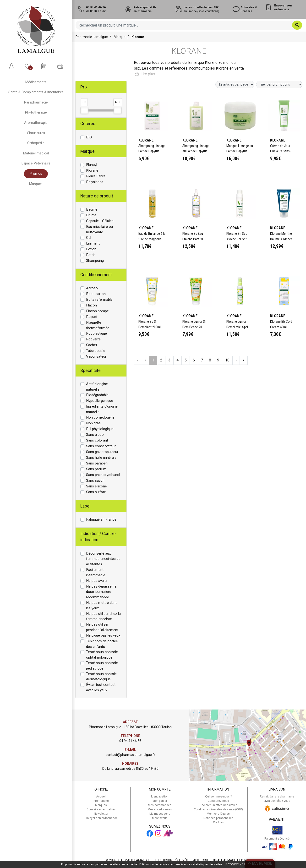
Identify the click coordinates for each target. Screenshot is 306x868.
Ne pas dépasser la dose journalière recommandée (101, 592)
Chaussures (36, 133)
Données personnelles (218, 818)
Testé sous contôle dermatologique (101, 677)
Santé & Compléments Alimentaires (36, 92)
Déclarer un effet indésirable (218, 805)
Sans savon (95, 480)
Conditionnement (96, 275)
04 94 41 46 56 (130, 741)
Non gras (93, 423)
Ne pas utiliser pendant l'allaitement (102, 627)
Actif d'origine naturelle (97, 387)
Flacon (91, 305)
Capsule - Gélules (100, 221)
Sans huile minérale (101, 458)
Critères (88, 124)
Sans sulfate (96, 492)
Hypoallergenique (100, 401)
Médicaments (36, 82)
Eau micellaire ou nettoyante (99, 229)
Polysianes (95, 182)
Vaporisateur (96, 356)
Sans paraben (97, 463)
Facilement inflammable (96, 572)
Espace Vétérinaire (36, 163)
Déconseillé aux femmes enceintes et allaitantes (103, 559)
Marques (36, 184)
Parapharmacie (36, 102)
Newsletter (101, 814)
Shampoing (95, 261)
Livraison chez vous (277, 801)
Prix (84, 87)
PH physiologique (100, 429)
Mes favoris (160, 818)
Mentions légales (218, 814)
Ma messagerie (160, 814)
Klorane (92, 170)
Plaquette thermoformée (98, 325)
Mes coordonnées (160, 809)
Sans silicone (96, 486)
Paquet (92, 317)
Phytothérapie (36, 112)
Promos (36, 174)
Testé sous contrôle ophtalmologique (102, 655)
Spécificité (90, 371)
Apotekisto (232, 860)
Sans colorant (97, 440)
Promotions (101, 801)
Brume (91, 215)
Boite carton (96, 294)
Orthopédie (36, 143)
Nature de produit (97, 196)
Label (85, 506)
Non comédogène (100, 417)
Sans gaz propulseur (102, 452)
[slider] (84, 110)
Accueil (101, 797)
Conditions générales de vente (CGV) (218, 809)
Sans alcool (95, 435)
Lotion (91, 249)
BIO (89, 137)
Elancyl (92, 165)
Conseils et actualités (101, 809)
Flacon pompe (97, 311)
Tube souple (96, 351)
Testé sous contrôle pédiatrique (102, 666)
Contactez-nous (218, 801)
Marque (120, 37)
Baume (92, 209)
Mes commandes (160, 805)
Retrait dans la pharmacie (277, 797)
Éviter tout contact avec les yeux (101, 687)
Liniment (93, 243)
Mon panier (160, 801)
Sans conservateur (101, 446)
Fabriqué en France (101, 519)
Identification (160, 797)
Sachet (92, 345)
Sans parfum (96, 469)
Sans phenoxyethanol (103, 475)
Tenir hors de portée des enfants (102, 644)
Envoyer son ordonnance (101, 818)
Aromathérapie (36, 123)
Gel (89, 238)
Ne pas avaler (97, 581)
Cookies (218, 822)
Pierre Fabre (96, 176)
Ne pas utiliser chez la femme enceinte (103, 616)
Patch (91, 255)
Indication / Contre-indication (98, 537)
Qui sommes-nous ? (218, 797)
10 (227, 360)
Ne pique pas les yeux (103, 635)
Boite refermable (99, 300)
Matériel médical (36, 153)
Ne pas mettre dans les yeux (102, 605)
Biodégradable (97, 395)
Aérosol (92, 288)
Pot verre (93, 339)
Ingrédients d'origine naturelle (102, 409)
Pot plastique (96, 333)
